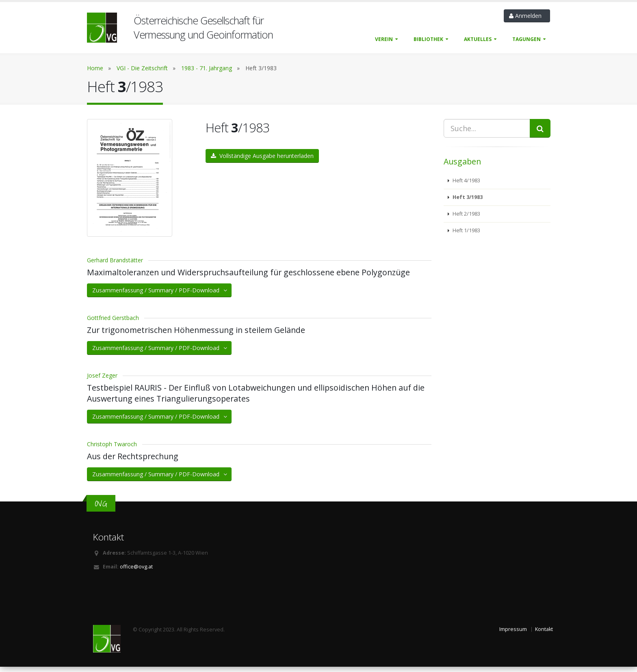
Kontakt (544, 634)
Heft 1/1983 (466, 230)
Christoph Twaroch (112, 449)
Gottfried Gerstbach (113, 323)
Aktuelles (478, 39)
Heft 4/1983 (466, 180)
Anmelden (527, 16)
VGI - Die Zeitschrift (142, 68)
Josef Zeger (102, 381)
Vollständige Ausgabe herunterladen (262, 156)
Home (95, 68)
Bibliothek (428, 39)
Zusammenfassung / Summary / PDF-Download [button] (160, 295)
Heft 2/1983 (466, 214)
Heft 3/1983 (467, 197)
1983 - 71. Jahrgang (207, 68)
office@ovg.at (136, 572)
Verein (384, 39)
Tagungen (526, 39)
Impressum (513, 634)
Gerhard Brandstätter (115, 265)
